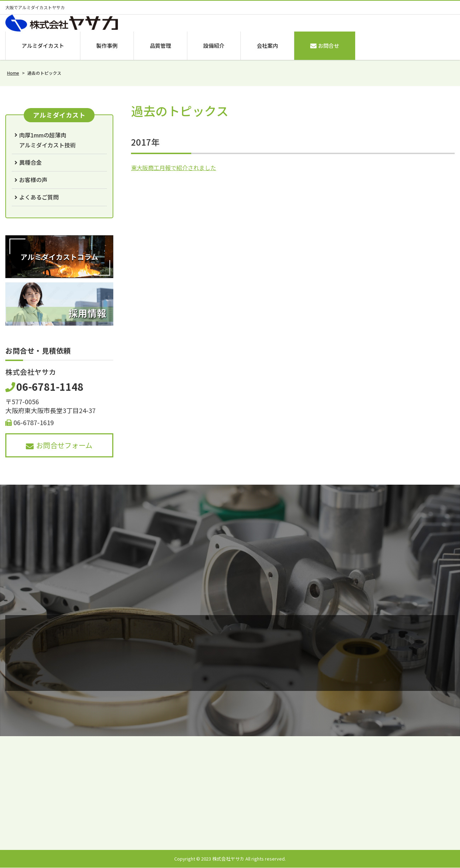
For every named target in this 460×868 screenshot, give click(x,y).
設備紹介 (214, 46)
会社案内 (267, 46)
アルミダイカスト (43, 46)
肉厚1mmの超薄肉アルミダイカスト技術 (47, 140)
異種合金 (30, 163)
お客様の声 (33, 180)
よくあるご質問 (39, 197)
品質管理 (160, 46)
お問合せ (325, 46)
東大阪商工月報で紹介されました (174, 168)
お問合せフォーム (59, 445)
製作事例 (107, 46)
